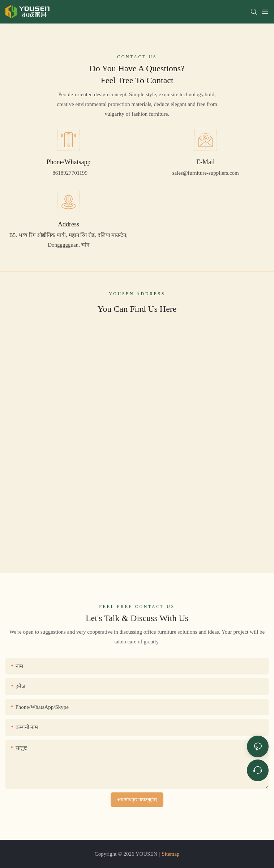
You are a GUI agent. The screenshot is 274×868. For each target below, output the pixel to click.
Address (68, 224)
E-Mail (205, 162)
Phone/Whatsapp (68, 162)
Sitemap (170, 854)
